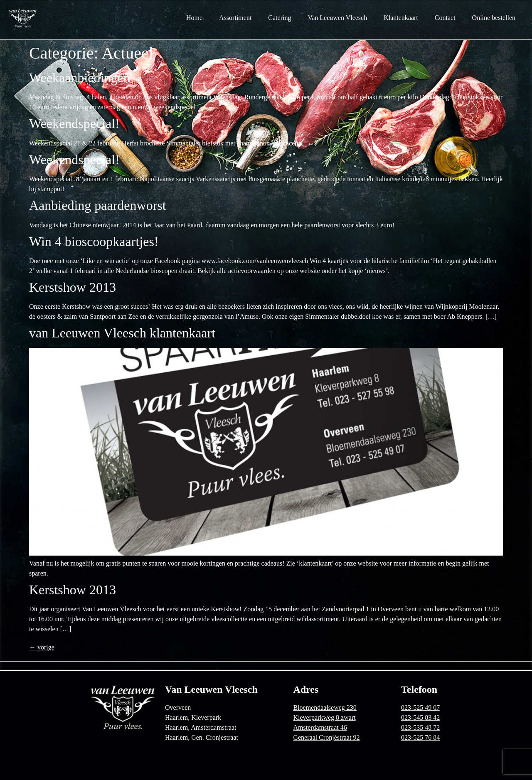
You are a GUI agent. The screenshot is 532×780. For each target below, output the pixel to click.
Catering (280, 18)
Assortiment (235, 18)
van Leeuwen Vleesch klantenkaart (122, 333)
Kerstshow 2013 (73, 287)
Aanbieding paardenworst (98, 205)
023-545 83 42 (420, 717)
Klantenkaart (401, 18)
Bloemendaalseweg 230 (325, 707)
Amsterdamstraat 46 (320, 727)
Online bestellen (494, 18)
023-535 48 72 (420, 727)
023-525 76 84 (420, 737)
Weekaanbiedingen (80, 78)
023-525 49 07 (420, 707)
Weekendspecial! (74, 123)
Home (194, 18)
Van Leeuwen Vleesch (337, 18)
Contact (445, 18)
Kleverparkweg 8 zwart (324, 717)
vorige (42, 647)
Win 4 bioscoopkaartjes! (94, 241)
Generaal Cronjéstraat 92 (326, 737)
